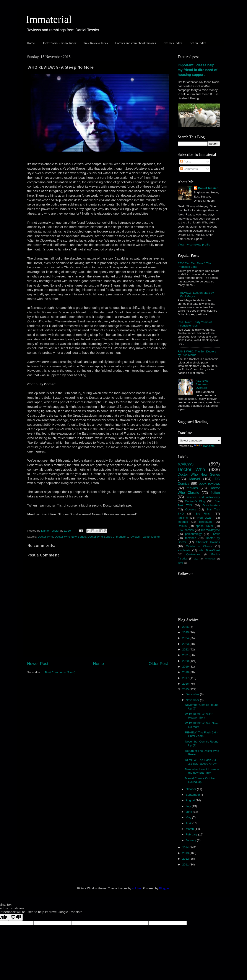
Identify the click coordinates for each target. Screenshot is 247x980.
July (189, 806)
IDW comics (186, 530)
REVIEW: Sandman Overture (202, 384)
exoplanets (184, 550)
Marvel (195, 479)
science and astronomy (203, 497)
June (189, 812)
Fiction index (197, 43)
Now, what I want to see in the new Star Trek (202, 771)
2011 (186, 864)
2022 (186, 649)
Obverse (191, 509)
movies (192, 488)
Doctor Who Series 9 (101, 537)
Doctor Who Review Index (59, 43)
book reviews (209, 483)
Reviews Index (172, 43)
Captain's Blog (195, 501)
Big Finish (204, 514)
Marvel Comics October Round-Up (200, 780)
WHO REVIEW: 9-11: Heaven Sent (199, 716)
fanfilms (183, 518)
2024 (186, 638)
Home (31, 43)
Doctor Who (45, 537)
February (192, 834)
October (191, 789)
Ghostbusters (211, 505)
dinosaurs (206, 522)
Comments (189, 169)
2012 (186, 859)
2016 (186, 684)
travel (180, 563)
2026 (186, 627)
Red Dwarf (205, 518)
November (193, 700)
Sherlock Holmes (208, 542)
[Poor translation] (16, 917)
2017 (186, 678)
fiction (215, 492)
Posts (186, 162)
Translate (204, 446)
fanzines (191, 538)
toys (196, 559)
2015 (186, 689)
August (191, 800)
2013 (186, 853)
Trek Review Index (96, 43)
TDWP (216, 534)
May (189, 817)
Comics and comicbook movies (135, 43)
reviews (135, 537)
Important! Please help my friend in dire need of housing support (197, 70)
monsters (122, 537)
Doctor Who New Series (70, 537)
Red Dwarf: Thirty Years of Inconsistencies (195, 324)
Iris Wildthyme (211, 530)
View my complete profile (194, 245)
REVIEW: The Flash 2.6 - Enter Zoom (201, 734)
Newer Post (38, 664)
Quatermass (193, 555)
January (191, 840)
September (193, 795)
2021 (186, 655)
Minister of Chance (199, 546)
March (190, 829)
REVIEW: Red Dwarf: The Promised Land (194, 265)
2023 (186, 644)
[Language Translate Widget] (199, 441)
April (189, 823)
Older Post (158, 664)
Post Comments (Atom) (60, 672)
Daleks (182, 526)
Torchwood (210, 559)
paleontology (193, 534)
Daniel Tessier (208, 188)
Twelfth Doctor (151, 537)
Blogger (164, 888)
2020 (186, 661)
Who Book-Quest (209, 550)
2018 (186, 672)
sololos (137, 888)
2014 (186, 847)
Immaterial (49, 19)
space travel (204, 526)
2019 (186, 667)
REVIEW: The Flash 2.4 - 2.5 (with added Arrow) (201, 762)
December (193, 694)
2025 (186, 632)
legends (183, 522)
